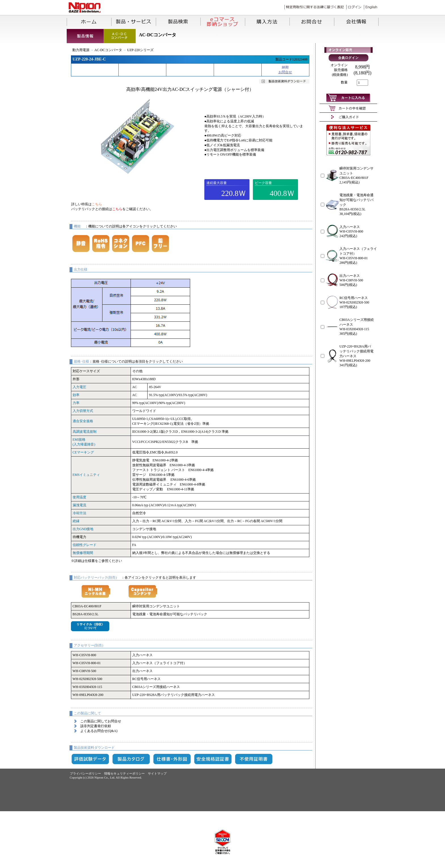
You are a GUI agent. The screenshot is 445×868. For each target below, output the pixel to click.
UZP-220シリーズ (140, 50)
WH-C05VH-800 (84, 655)
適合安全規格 (83, 421)
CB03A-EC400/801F (87, 606)
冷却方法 (79, 513)
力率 (76, 403)
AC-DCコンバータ (108, 50)
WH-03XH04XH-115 (87, 687)
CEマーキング (83, 452)
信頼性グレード (85, 545)
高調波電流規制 (85, 432)
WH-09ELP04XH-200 (88, 695)
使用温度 (79, 497)
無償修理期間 (83, 553)
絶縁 (76, 521)
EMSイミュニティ (86, 475)
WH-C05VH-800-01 (87, 663)
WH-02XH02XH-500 (88, 679)
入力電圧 (79, 387)
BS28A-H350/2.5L (86, 614)
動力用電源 (81, 50)
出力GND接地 (83, 529)
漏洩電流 (79, 505)
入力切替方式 (83, 411)
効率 (76, 395)
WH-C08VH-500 (84, 671)
